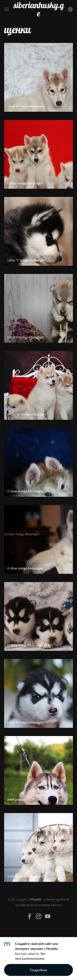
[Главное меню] (7, 9)
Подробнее (38, 970)
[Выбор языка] (70, 9)
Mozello (36, 899)
